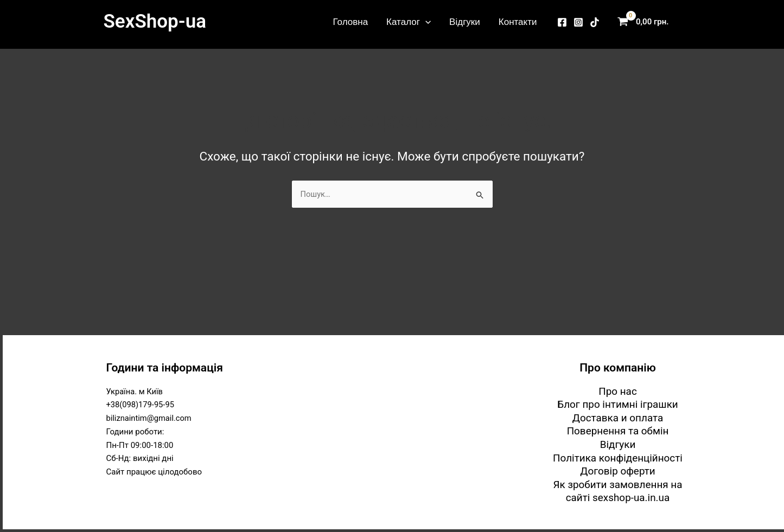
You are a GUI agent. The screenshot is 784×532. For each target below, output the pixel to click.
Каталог (409, 22)
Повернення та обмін (618, 431)
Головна (351, 22)
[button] (425, 22)
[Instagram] (578, 22)
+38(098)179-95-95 (141, 404)
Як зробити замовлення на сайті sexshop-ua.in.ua (618, 491)
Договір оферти (618, 471)
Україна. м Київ (135, 390)
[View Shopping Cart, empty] (646, 22)
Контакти (518, 22)
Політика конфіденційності (617, 457)
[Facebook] (562, 22)
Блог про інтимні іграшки (618, 404)
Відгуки (465, 22)
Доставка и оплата (618, 417)
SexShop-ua (155, 21)
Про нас (618, 390)
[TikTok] (595, 22)
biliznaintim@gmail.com (150, 418)
